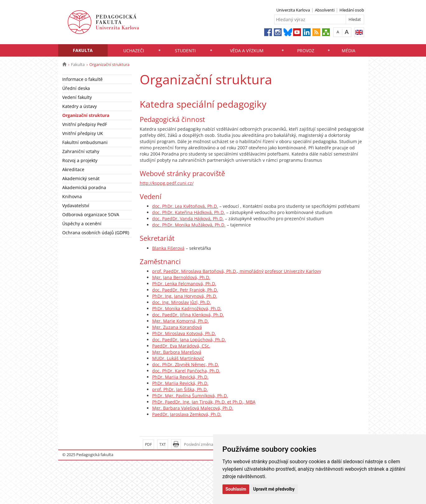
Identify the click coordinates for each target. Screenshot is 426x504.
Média (349, 51)
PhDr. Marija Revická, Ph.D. (180, 377)
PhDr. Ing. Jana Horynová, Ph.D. (185, 296)
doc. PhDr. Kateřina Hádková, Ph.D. (189, 212)
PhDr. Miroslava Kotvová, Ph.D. (184, 333)
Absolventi (325, 10)
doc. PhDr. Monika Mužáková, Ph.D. (189, 225)
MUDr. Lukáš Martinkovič (178, 358)
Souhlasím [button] (236, 489)
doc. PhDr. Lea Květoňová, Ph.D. (185, 206)
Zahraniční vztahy (81, 151)
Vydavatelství (76, 205)
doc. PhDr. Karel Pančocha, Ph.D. (186, 371)
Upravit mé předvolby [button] (274, 489)
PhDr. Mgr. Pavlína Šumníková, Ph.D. (190, 396)
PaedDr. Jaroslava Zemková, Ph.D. (187, 414)
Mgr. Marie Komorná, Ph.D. (180, 321)
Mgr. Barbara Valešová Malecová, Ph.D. (193, 408)
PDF (148, 444)
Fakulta (83, 50)
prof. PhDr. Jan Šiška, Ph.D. (180, 389)
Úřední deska (76, 88)
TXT (163, 444)
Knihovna (72, 196)
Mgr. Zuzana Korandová (177, 327)
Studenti (185, 51)
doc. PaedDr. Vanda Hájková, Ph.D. (188, 219)
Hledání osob (352, 10)
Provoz (306, 51)
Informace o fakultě (82, 79)
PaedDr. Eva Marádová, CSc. (181, 346)
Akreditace (73, 169)
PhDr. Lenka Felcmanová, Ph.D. (184, 284)
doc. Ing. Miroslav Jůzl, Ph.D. (182, 302)
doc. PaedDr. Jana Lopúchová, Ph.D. (189, 340)
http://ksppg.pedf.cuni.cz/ (167, 183)
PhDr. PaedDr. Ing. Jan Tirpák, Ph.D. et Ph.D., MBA (204, 402)
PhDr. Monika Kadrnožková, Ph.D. (187, 308)
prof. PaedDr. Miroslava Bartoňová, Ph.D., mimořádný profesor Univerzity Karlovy (237, 271)
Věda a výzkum (247, 51)
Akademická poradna (84, 187)
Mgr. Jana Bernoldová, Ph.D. (181, 277)
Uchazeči (134, 51)
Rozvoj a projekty (80, 160)
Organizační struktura (86, 115)
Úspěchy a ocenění (82, 224)
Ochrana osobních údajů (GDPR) (96, 233)
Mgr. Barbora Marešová (177, 352)
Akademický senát (81, 178)
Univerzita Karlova (293, 10)
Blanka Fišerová (168, 248)
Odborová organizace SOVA (91, 215)
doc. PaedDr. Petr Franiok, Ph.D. (185, 290)
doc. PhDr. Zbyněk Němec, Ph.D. (186, 364)
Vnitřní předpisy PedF (85, 124)
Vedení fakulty (77, 97)
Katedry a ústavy (80, 106)
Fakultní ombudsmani (85, 142)
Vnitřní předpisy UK (83, 133)
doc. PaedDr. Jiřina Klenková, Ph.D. (188, 315)
